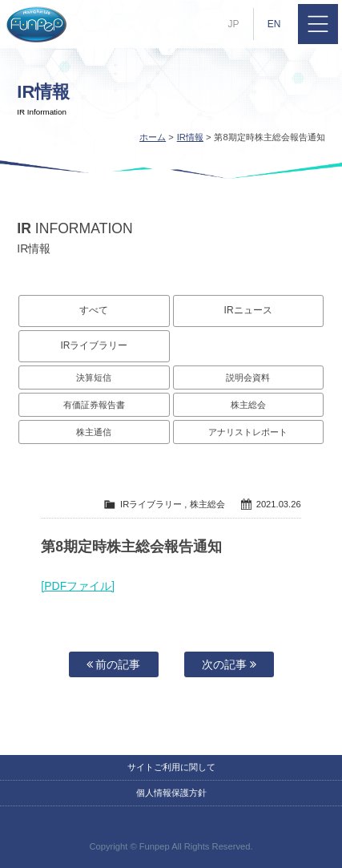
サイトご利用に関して (171, 767)
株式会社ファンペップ (36, 24)
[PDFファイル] (78, 586)
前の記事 (114, 664)
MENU (318, 24)
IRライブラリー (94, 345)
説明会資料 (248, 377)
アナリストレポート (248, 432)
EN (274, 24)
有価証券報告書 (94, 405)
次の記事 (229, 664)
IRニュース (248, 310)
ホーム (153, 137)
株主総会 (248, 405)
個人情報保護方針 (171, 793)
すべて (94, 310)
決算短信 (94, 377)
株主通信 (94, 432)
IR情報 (190, 137)
